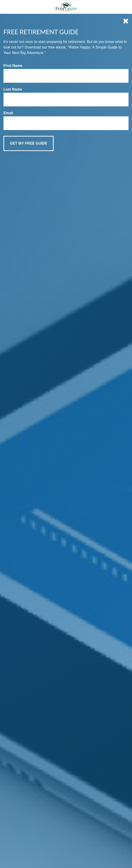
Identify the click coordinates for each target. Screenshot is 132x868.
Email (8, 113)
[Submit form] (29, 143)
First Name (13, 66)
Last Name (13, 89)
